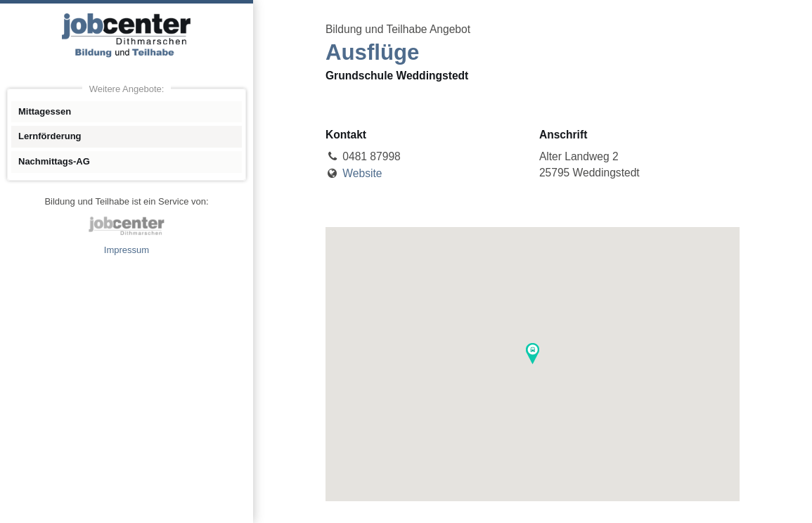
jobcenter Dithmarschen (127, 226)
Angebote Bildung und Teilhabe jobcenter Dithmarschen (127, 35)
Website (362, 173)
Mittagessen (45, 111)
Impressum (127, 250)
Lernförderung (50, 136)
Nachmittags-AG (54, 161)
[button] (533, 354)
